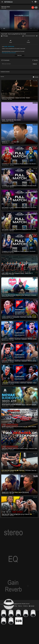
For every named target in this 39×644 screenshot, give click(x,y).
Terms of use (8, 606)
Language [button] (32, 606)
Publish (35, 64)
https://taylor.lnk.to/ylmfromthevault (9, 53)
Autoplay (36, 77)
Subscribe (33, 7)
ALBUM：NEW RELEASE (9, 47)
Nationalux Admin (6, 7)
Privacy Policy (14, 606)
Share (11, 41)
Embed (28, 41)
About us (20, 606)
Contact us (25, 606)
